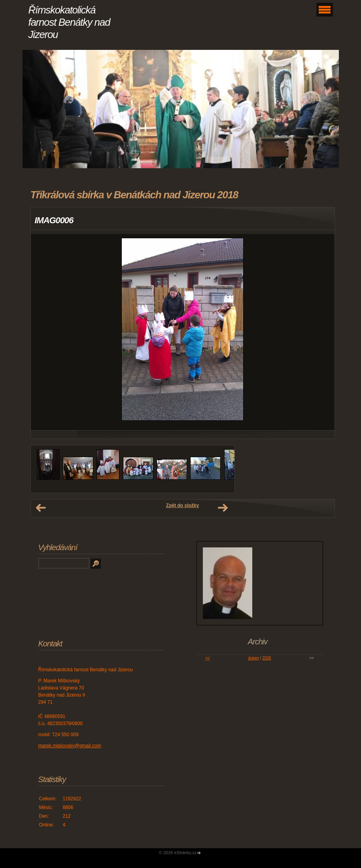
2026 (266, 658)
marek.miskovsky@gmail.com (70, 746)
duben (253, 658)
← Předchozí (41, 508)
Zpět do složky (182, 505)
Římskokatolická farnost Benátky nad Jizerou (69, 22)
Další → (223, 508)
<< (208, 658)
